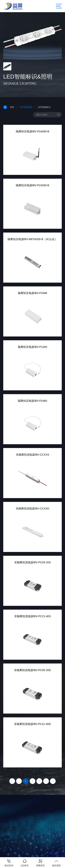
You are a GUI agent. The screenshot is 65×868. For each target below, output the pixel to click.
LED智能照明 (26, 107)
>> (53, 781)
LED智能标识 (44, 107)
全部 (12, 107)
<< (12, 781)
